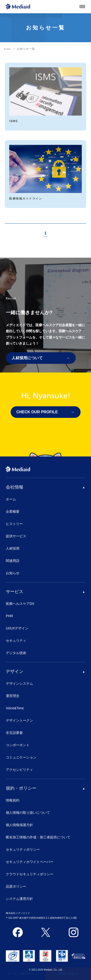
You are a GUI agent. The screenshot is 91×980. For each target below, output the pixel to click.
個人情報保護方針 (19, 825)
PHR (9, 616)
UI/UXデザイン (17, 628)
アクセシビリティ (19, 770)
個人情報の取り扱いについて (28, 813)
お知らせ (13, 573)
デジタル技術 (16, 653)
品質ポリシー (16, 886)
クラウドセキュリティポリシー (30, 874)
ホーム (11, 499)
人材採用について (27, 358)
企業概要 (13, 511)
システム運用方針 (19, 899)
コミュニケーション (21, 757)
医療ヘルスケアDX (20, 604)
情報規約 (13, 800)
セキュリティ (16, 641)
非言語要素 (14, 733)
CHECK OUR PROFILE (37, 412)
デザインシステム (19, 683)
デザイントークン (19, 720)
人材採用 (13, 548)
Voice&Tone (15, 708)
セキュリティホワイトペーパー (30, 862)
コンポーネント (18, 745)
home (8, 49)
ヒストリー (14, 524)
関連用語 (13, 561)
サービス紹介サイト (23, 973)
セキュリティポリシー (23, 849)
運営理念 (13, 696)
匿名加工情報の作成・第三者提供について (38, 837)
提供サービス (16, 536)
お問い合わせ (68, 973)
